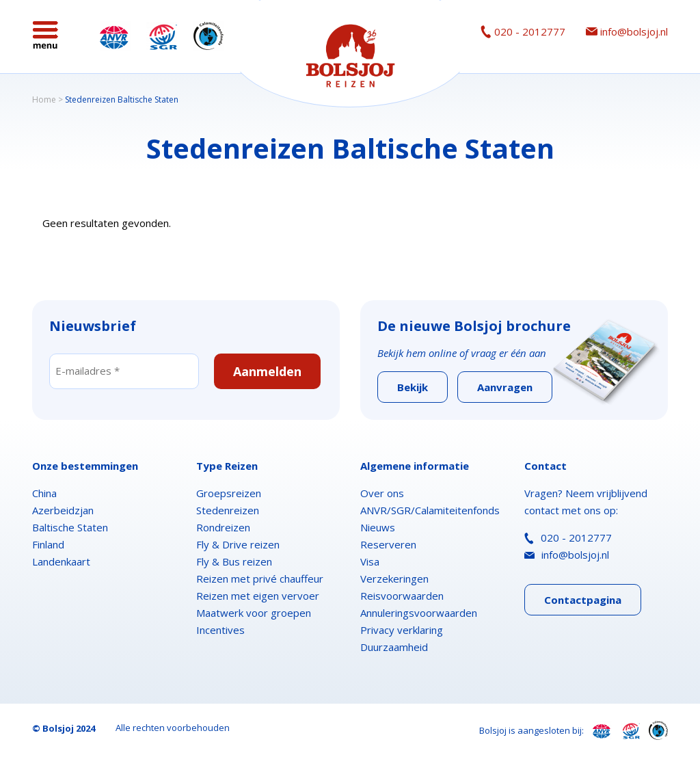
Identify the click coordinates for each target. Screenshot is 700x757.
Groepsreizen (229, 493)
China (44, 493)
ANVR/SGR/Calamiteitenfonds (430, 510)
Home (44, 99)
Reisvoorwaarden (402, 596)
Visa (370, 561)
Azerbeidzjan (63, 510)
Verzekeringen (394, 579)
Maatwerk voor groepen (254, 613)
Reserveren (388, 544)
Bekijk (413, 387)
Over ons (382, 493)
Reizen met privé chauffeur (260, 579)
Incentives (220, 630)
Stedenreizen (228, 510)
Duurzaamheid (394, 647)
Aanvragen (505, 387)
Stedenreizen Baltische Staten (122, 99)
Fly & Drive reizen (238, 544)
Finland (48, 544)
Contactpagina (583, 600)
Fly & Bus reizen (234, 561)
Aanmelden (267, 371)
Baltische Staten (70, 527)
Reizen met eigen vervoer (258, 596)
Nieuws (378, 527)
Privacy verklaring (402, 630)
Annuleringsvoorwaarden (419, 613)
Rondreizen (223, 527)
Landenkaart (61, 561)
